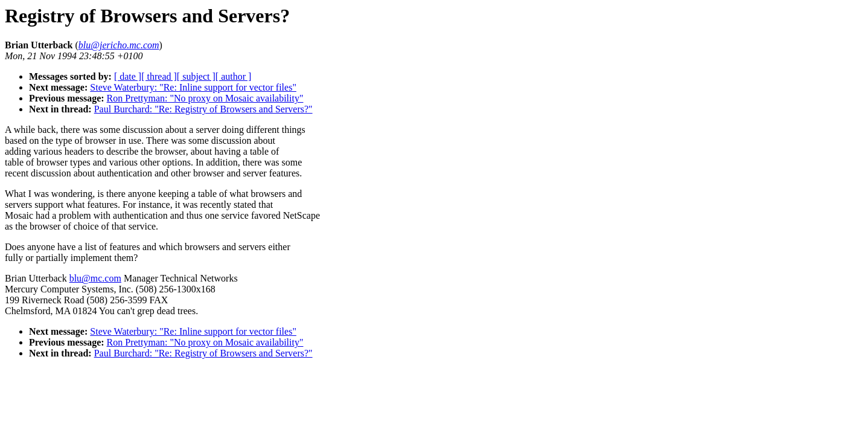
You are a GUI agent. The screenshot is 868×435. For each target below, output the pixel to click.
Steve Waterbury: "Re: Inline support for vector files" (193, 87)
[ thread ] (159, 76)
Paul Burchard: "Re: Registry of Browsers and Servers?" (203, 109)
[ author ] (234, 76)
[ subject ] (196, 76)
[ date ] (128, 76)
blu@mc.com (95, 278)
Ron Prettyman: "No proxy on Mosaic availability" (205, 98)
